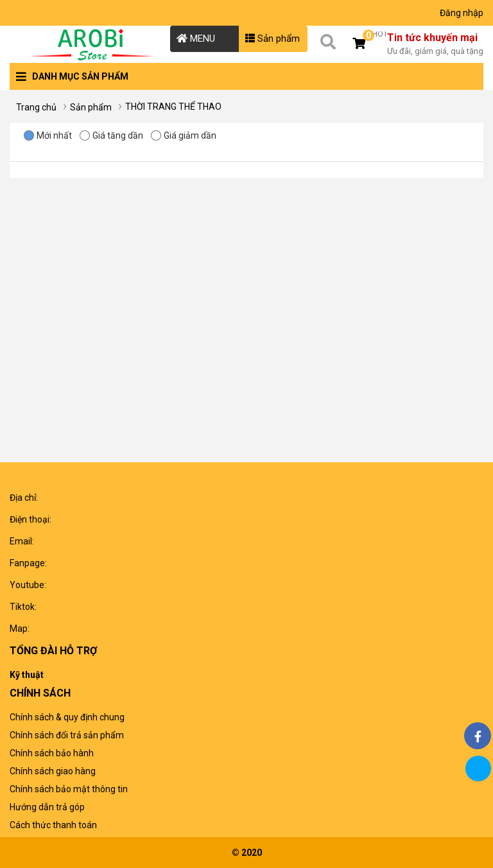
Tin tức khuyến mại (435, 45)
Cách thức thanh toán (53, 825)
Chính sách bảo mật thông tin (69, 789)
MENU (196, 39)
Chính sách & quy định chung (67, 717)
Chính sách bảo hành (52, 753)
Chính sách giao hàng (53, 771)
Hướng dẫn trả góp (47, 807)
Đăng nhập (462, 13)
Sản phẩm (272, 39)
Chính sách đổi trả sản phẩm (67, 735)
